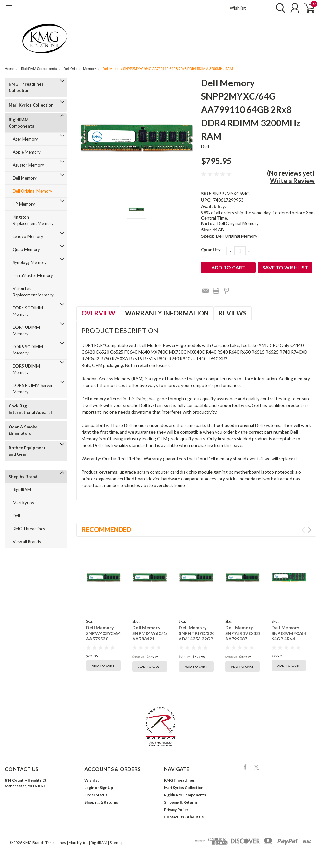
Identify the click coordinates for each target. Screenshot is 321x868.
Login (89, 788)
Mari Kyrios (23, 503)
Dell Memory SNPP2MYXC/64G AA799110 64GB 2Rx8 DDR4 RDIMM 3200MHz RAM (168, 69)
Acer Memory (25, 139)
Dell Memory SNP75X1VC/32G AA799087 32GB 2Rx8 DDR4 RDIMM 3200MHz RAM (243, 642)
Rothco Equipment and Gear (27, 451)
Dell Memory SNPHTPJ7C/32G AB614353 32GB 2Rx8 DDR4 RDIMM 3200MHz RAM (196, 642)
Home (10, 69)
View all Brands (27, 542)
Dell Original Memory (80, 69)
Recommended (106, 529)
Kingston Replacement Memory (33, 220)
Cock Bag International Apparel (30, 409)
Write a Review (292, 181)
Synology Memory (30, 262)
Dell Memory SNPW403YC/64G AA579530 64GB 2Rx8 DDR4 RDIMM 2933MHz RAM (103, 642)
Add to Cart (103, 666)
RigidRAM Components (39, 69)
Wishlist (238, 8)
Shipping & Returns (101, 802)
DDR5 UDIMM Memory (26, 369)
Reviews (233, 313)
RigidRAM (22, 490)
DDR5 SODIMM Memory (28, 350)
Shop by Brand (23, 477)
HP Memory (24, 204)
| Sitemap (116, 842)
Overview (98, 313)
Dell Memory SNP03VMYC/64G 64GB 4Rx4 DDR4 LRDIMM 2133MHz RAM (289, 639)
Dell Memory (25, 178)
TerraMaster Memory (33, 275)
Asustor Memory (28, 165)
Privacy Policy (176, 809)
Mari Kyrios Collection (31, 105)
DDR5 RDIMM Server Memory (33, 388)
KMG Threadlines (29, 529)
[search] (279, 8)
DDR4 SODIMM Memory (28, 311)
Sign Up (106, 788)
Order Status (96, 795)
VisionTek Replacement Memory (33, 292)
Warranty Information (167, 313)
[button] (161, 727)
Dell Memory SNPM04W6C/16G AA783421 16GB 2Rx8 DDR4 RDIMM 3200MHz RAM (150, 642)
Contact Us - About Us (184, 817)
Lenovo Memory (28, 236)
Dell (16, 516)
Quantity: (211, 250)
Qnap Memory (26, 249)
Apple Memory (27, 152)
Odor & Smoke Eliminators (23, 430)
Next (309, 530)
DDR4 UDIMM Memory (26, 330)
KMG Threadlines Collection (26, 87)
